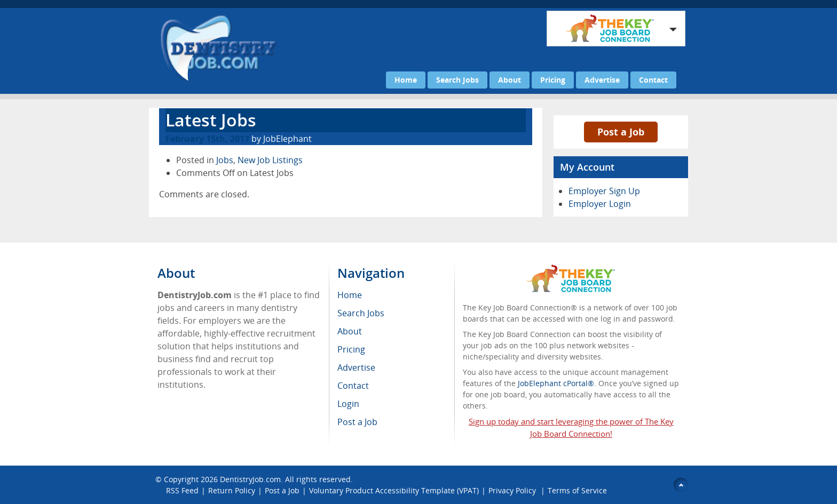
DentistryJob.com (250, 479)
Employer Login (600, 204)
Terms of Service (577, 490)
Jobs (225, 160)
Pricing (553, 80)
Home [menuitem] (350, 295)
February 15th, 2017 (207, 139)
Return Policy (232, 490)
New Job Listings (270, 160)
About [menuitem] (350, 331)
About (510, 80)
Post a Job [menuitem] (357, 422)
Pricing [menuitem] (351, 349)
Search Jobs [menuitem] (361, 313)
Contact (653, 80)
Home (406, 80)
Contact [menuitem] (353, 386)
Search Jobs (457, 80)
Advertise (602, 80)
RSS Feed (182, 490)
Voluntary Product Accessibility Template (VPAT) (394, 490)
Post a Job (621, 132)
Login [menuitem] (348, 404)
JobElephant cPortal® (556, 383)
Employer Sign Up (604, 191)
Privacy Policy (513, 490)
